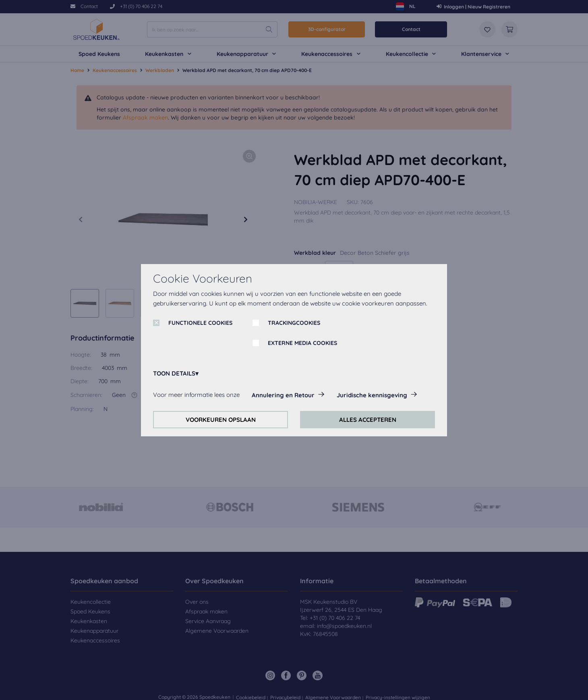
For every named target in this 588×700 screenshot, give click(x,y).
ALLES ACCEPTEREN (368, 420)
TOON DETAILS (174, 373)
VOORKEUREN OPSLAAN (221, 420)
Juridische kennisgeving (372, 395)
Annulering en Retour (283, 395)
